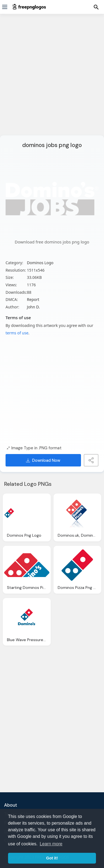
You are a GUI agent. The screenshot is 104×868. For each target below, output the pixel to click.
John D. (33, 307)
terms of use (17, 333)
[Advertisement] (52, 78)
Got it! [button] (52, 858)
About (11, 805)
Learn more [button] (51, 844)
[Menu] (5, 7)
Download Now (43, 460)
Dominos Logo (40, 263)
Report (33, 299)
